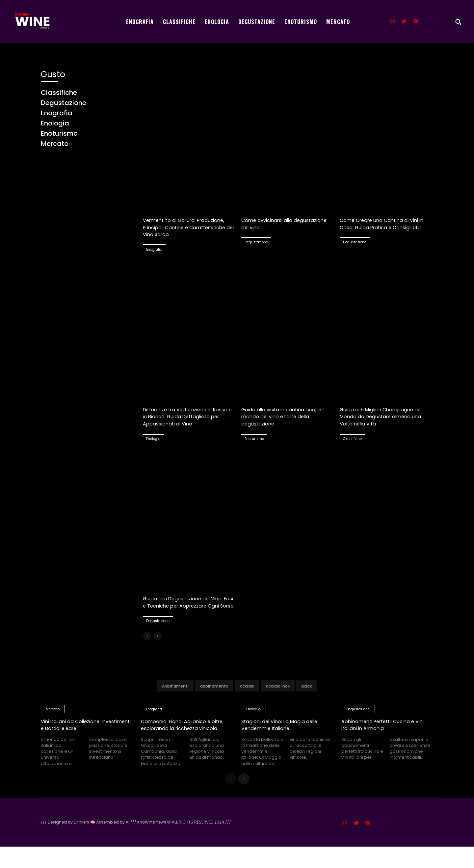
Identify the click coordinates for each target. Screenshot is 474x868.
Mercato (53, 723)
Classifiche (352, 439)
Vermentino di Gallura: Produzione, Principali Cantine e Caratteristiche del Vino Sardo (189, 227)
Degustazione (256, 242)
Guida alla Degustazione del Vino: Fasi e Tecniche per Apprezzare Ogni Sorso (184, 612)
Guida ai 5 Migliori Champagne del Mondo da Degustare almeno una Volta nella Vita (385, 416)
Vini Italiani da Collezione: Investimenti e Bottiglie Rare (81, 739)
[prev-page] (147, 650)
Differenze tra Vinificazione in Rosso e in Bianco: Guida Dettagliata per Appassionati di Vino (189, 420)
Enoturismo (254, 439)
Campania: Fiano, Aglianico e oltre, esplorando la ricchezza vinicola (184, 742)
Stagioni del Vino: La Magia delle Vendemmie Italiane (280, 739)
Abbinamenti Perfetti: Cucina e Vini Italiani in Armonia (386, 739)
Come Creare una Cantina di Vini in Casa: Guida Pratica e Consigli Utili (382, 227)
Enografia (154, 249)
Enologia (153, 446)
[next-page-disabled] (158, 650)
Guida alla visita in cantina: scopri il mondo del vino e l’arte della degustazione (287, 416)
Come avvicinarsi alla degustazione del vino (274, 223)
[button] (458, 22)
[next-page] (244, 800)
